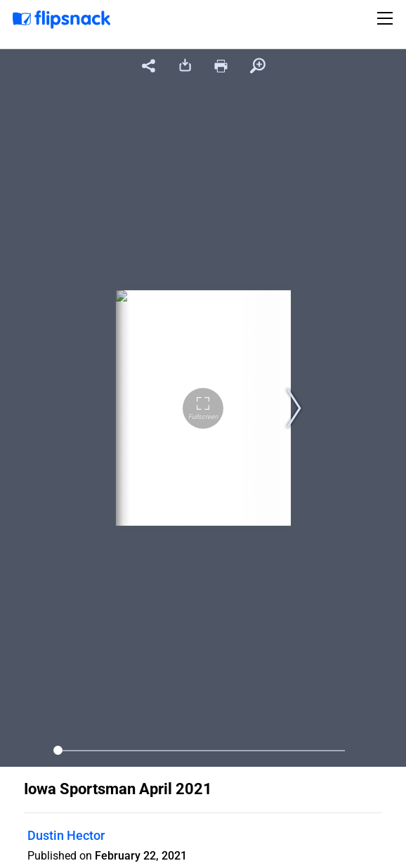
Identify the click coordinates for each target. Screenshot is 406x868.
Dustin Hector (66, 835)
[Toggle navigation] (387, 18)
